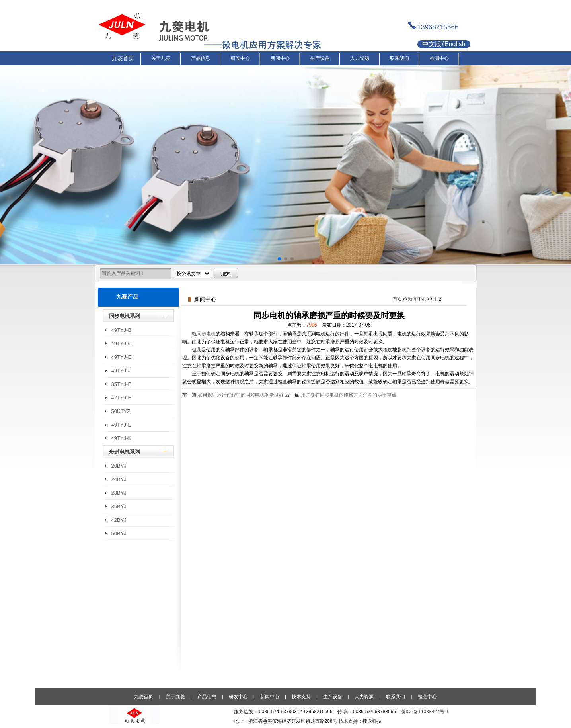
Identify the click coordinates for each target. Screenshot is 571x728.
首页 (398, 299)
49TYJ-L (121, 425)
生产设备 (333, 697)
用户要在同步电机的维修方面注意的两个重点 (349, 395)
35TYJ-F (121, 384)
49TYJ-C (122, 343)
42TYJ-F (121, 398)
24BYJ (119, 479)
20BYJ (119, 466)
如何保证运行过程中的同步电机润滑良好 (241, 395)
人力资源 (364, 697)
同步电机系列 (125, 316)
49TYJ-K (122, 438)
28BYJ (119, 493)
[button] (279, 259)
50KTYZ (121, 411)
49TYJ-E (122, 357)
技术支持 (301, 697)
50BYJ (119, 533)
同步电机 (206, 334)
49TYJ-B (122, 330)
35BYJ (119, 506)
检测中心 (427, 697)
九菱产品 (127, 297)
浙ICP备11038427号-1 (425, 712)
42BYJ (119, 520)
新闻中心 (417, 299)
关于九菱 (175, 697)
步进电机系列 (125, 452)
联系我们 (396, 697)
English (455, 44)
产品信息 (207, 697)
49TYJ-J (121, 371)
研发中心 (238, 697)
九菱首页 (144, 697)
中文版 (432, 44)
